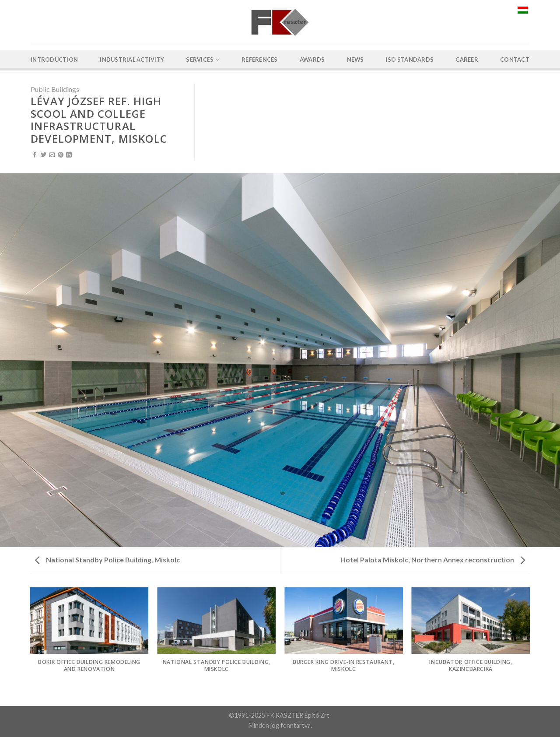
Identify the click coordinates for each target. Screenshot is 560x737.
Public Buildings (55, 89)
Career (467, 60)
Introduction (54, 60)
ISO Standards (410, 60)
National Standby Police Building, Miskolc (107, 560)
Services (203, 60)
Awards (312, 60)
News (355, 60)
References (260, 60)
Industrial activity (132, 60)
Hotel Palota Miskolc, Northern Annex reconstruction (433, 560)
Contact (515, 60)
